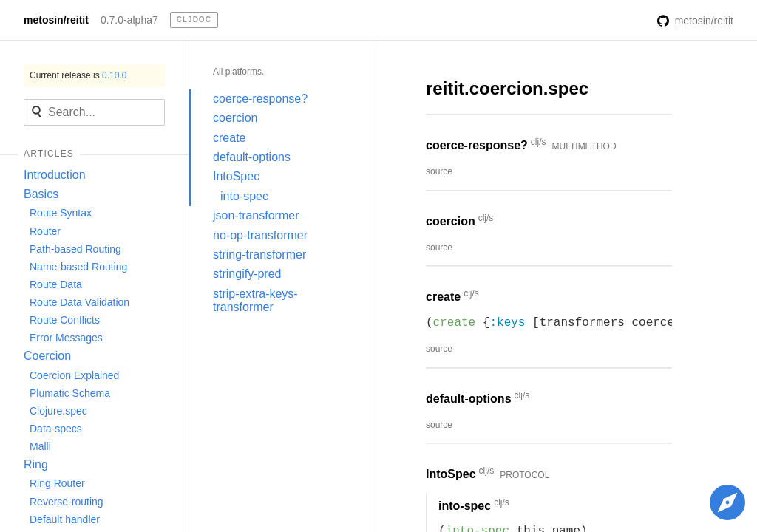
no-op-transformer (260, 235)
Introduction (55, 175)
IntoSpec (236, 176)
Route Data (56, 284)
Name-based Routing (78, 267)
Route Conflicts (65, 320)
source (439, 171)
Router (45, 231)
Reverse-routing (67, 502)
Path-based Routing (75, 249)
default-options (252, 157)
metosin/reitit (56, 20)
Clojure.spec (58, 411)
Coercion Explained (74, 375)
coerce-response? (260, 99)
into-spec (244, 196)
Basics (41, 194)
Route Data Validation (79, 302)
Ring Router (57, 483)
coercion (235, 118)
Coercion (47, 356)
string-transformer (259, 255)
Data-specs (56, 429)
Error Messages (66, 338)
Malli (40, 446)
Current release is (78, 75)
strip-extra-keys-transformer (255, 300)
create (229, 138)
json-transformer (256, 215)
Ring (36, 464)
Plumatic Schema (70, 393)
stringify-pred (247, 274)
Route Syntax (61, 213)
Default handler (65, 519)
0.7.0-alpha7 (129, 20)
